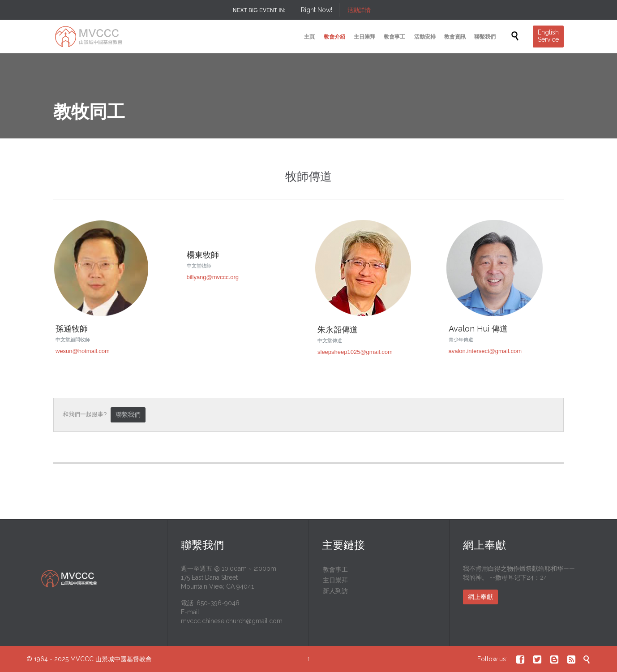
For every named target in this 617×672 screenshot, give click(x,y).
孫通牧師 (72, 329)
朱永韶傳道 (338, 330)
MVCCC (82, 659)
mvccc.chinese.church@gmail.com (232, 621)
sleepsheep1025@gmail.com (355, 352)
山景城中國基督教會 (124, 659)
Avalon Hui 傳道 (478, 329)
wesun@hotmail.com (83, 351)
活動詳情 (359, 10)
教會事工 (335, 569)
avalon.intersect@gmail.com (485, 351)
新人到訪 (335, 591)
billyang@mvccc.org (213, 277)
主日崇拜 (335, 580)
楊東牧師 (203, 255)
